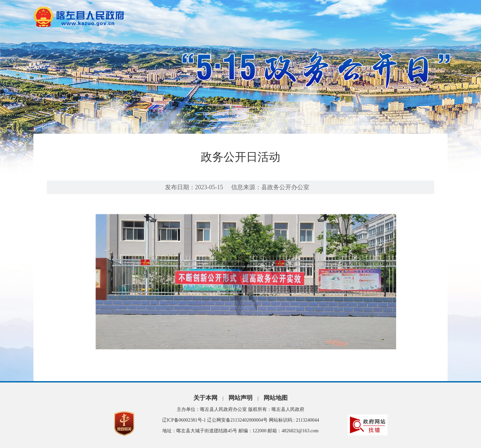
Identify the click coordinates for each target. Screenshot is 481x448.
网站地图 (276, 398)
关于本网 (205, 398)
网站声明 (240, 398)
